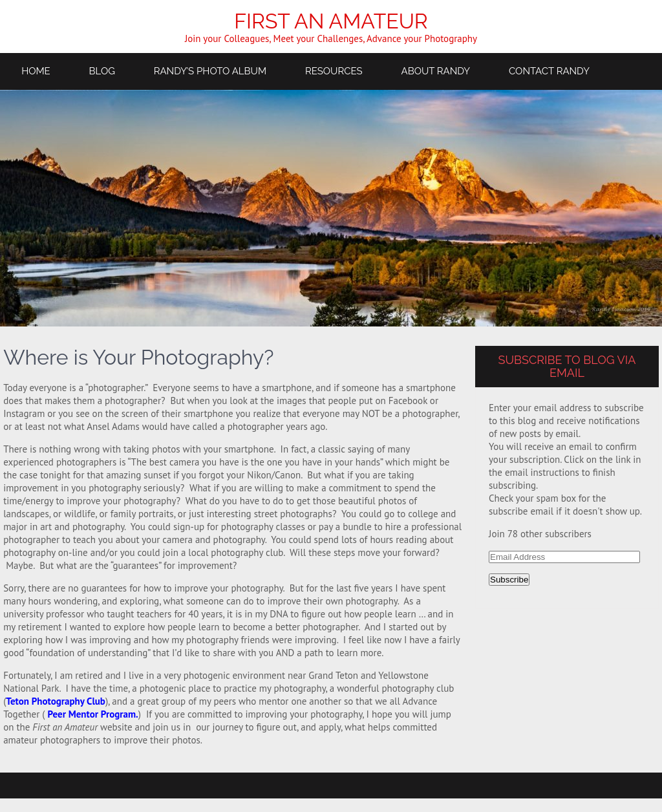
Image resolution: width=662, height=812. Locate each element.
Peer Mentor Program (91, 714)
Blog (102, 71)
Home (36, 71)
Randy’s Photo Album (210, 71)
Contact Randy (549, 71)
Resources (334, 71)
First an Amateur (331, 21)
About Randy (436, 71)
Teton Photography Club (56, 701)
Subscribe (509, 580)
